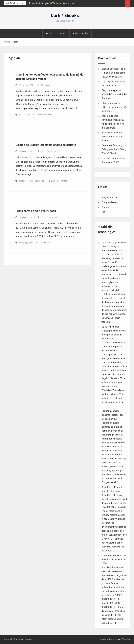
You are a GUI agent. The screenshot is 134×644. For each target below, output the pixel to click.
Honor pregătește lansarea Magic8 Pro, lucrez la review (112, 415)
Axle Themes (124, 639)
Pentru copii (52, 217)
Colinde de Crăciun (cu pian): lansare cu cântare (46, 145)
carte (21, 243)
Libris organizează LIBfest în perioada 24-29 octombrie (114, 107)
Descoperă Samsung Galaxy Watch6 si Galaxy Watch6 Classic (114, 149)
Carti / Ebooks (65, 16)
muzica (22, 115)
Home (49, 33)
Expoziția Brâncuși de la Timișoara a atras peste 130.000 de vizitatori (113, 73)
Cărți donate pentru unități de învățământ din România (114, 94)
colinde (30, 181)
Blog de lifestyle (109, 197)
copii (26, 243)
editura (37, 181)
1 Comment (45, 243)
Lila (103, 212)
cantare (22, 181)
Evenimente (52, 151)
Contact (105, 207)
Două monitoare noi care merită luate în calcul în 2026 (114, 559)
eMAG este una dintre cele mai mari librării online (112, 137)
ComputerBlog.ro (110, 202)
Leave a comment (44, 115)
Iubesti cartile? (80, 33)
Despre (62, 33)
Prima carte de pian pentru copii (36, 211)
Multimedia (46, 85)
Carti (44, 151)
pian (28, 115)
